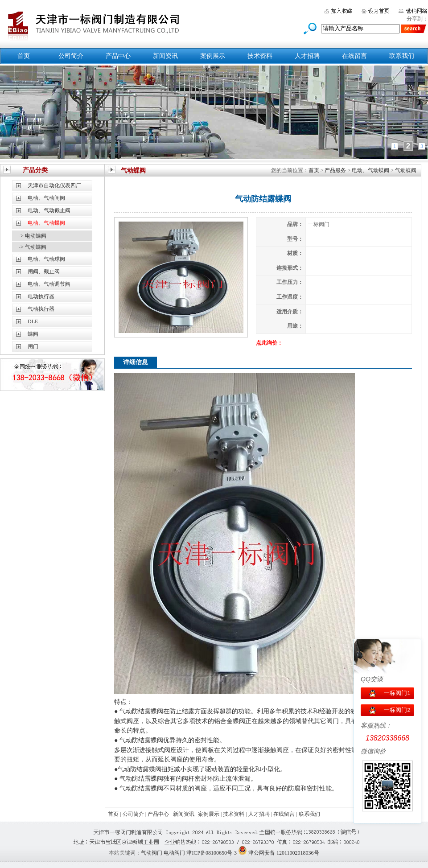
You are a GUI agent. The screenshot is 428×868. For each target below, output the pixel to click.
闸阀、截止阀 (44, 272)
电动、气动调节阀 (49, 284)
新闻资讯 (165, 56)
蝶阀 (33, 334)
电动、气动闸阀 (46, 198)
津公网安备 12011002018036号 (284, 853)
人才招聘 (307, 56)
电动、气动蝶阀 (370, 170)
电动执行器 (41, 296)
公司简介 (71, 56)
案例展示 (213, 56)
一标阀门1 (397, 693)
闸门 (33, 346)
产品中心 (118, 56)
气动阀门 (152, 853)
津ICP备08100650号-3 (212, 853)
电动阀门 (174, 853)
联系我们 (402, 56)
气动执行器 (41, 309)
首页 (24, 56)
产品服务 (335, 170)
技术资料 (260, 56)
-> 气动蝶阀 (33, 247)
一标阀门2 (397, 710)
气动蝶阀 (406, 170)
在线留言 (354, 56)
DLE (33, 321)
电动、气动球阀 (46, 259)
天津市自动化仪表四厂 (54, 185)
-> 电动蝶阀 (33, 236)
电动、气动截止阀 (49, 210)
